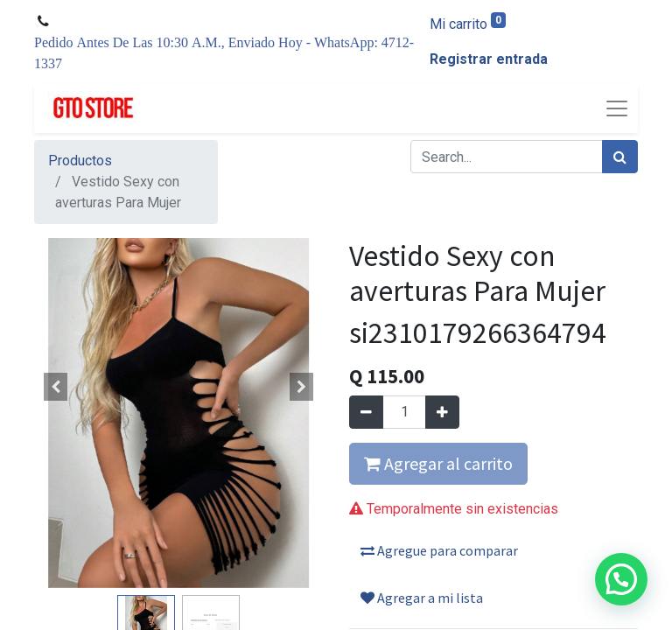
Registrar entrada (489, 59)
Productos (80, 161)
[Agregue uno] (442, 412)
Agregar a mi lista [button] (422, 598)
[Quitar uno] (366, 412)
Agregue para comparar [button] (439, 550)
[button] (56, 387)
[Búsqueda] (620, 157)
